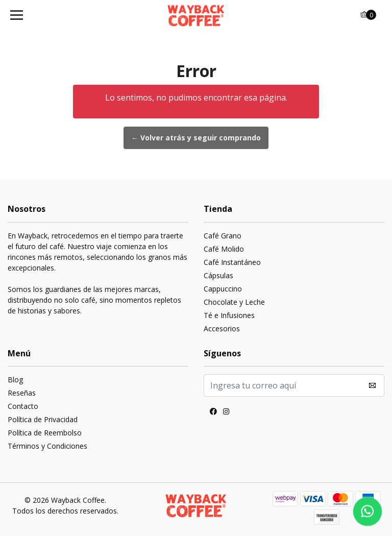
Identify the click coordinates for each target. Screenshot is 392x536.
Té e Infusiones (229, 315)
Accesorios (222, 328)
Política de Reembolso (45, 433)
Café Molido (224, 249)
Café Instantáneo (232, 262)
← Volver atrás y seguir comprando (196, 138)
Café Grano (223, 236)
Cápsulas (218, 275)
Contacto (23, 406)
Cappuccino (223, 289)
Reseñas (22, 393)
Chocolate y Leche (234, 302)
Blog (15, 380)
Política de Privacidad (43, 419)
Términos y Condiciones (47, 446)
